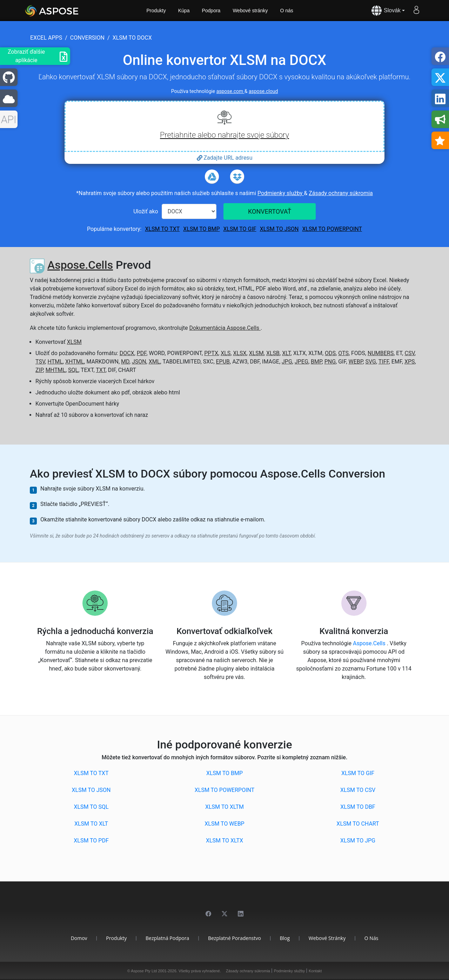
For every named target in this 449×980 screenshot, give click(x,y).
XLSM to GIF (240, 229)
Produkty (156, 11)
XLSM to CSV (358, 790)
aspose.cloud (263, 91)
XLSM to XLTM (224, 807)
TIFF (384, 362)
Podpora (211, 11)
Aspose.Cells (80, 265)
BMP (316, 362)
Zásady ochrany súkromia (341, 193)
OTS (343, 353)
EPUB (223, 362)
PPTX (211, 353)
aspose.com (230, 91)
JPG (287, 362)
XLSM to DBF (358, 807)
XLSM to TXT (162, 229)
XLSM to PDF (91, 841)
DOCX (127, 353)
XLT (286, 353)
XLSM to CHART (358, 824)
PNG (330, 362)
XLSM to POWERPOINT (332, 229)
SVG (371, 362)
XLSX (240, 353)
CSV (409, 353)
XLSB (273, 353)
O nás (287, 11)
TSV (40, 362)
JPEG (301, 362)
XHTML (75, 362)
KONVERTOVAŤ (270, 211)
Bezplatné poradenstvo (234, 938)
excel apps (46, 38)
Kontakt (315, 971)
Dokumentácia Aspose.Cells (225, 328)
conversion (87, 38)
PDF (142, 353)
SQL (73, 370)
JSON (139, 362)
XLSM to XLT (91, 824)
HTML (55, 362)
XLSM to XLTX (224, 841)
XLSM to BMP (201, 229)
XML (155, 362)
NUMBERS (381, 353)
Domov (79, 938)
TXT (100, 370)
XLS (226, 353)
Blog (285, 938)
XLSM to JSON (279, 229)
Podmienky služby (281, 193)
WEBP (356, 362)
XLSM (74, 342)
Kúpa (184, 11)
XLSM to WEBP (224, 824)
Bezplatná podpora (167, 938)
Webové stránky (250, 11)
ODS (330, 353)
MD (125, 362)
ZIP (39, 370)
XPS (410, 362)
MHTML (56, 370)
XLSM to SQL (91, 807)
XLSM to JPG (358, 841)
